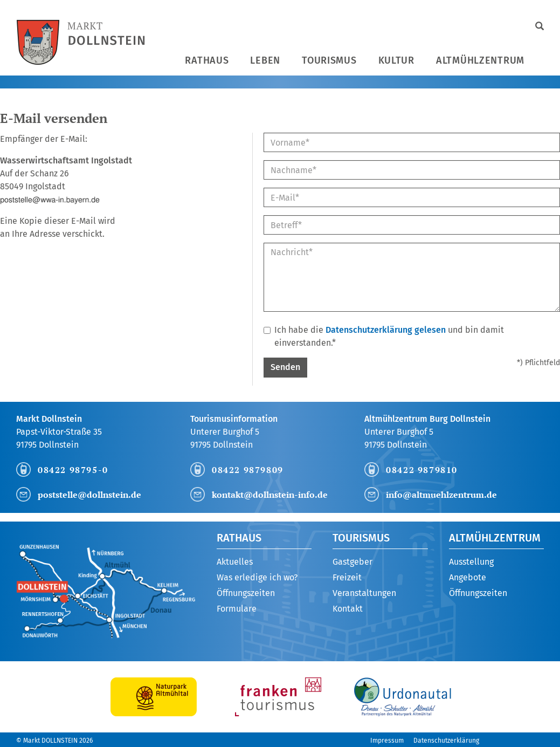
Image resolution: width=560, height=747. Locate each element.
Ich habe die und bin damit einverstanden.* (384, 336)
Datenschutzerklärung (446, 741)
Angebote (468, 577)
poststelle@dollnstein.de (89, 495)
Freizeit (347, 577)
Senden (285, 367)
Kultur (396, 60)
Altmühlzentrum (480, 60)
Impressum (387, 741)
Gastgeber (352, 562)
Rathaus (207, 60)
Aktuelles (235, 562)
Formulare (237, 609)
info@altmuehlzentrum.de (441, 495)
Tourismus (329, 60)
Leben (265, 60)
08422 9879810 (422, 470)
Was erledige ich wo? (257, 577)
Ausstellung (471, 562)
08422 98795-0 (73, 470)
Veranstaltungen (364, 593)
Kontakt (348, 609)
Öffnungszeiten (246, 593)
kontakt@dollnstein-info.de (270, 495)
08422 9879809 (248, 470)
